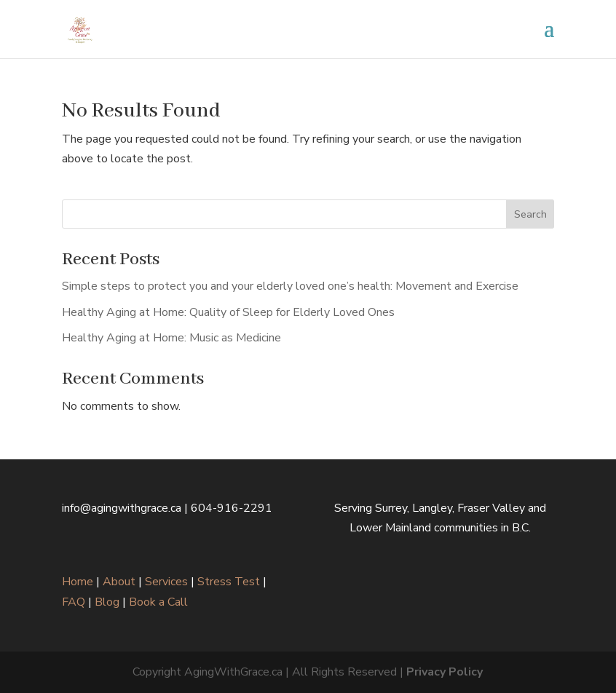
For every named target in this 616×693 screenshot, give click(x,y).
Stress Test (229, 582)
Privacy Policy (445, 672)
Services (166, 582)
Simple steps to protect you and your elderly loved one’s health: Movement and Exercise (290, 286)
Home (78, 582)
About (119, 582)
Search (530, 214)
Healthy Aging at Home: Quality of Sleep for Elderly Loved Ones (228, 312)
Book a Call (158, 602)
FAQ (74, 602)
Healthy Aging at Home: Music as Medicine (171, 338)
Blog (107, 602)
